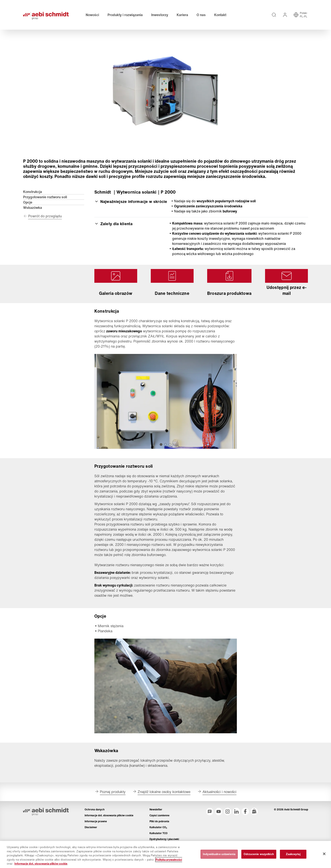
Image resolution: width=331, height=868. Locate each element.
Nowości (92, 15)
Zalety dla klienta (113, 224)
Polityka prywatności (169, 861)
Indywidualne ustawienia (219, 856)
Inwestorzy (160, 15)
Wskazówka (33, 208)
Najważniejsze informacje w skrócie (131, 201)
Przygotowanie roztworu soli (45, 197)
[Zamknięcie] (324, 856)
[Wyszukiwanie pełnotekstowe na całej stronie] (274, 15)
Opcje (28, 202)
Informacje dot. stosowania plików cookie (41, 866)
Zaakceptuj (293, 856)
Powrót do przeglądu (45, 216)
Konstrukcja (33, 192)
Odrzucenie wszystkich (259, 856)
